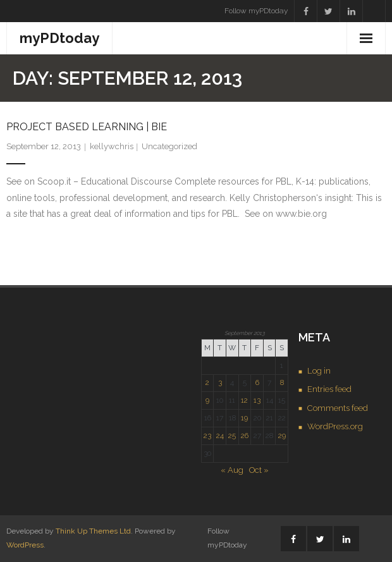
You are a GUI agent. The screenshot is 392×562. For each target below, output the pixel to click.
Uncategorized (169, 146)
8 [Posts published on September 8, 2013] (282, 382)
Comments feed (338, 408)
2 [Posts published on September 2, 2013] (207, 382)
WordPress (25, 545)
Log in (319, 371)
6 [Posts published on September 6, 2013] (257, 382)
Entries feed (329, 389)
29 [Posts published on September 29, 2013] (282, 436)
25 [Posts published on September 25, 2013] (232, 436)
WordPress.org (335, 426)
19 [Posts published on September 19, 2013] (244, 418)
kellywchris (112, 146)
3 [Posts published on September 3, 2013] (220, 382)
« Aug (232, 470)
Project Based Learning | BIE (87, 127)
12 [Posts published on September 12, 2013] (244, 400)
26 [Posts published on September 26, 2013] (245, 436)
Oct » (259, 470)
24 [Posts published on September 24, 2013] (220, 436)
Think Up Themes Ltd (93, 531)
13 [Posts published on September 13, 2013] (257, 400)
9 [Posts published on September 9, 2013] (207, 400)
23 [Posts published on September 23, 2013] (207, 436)
